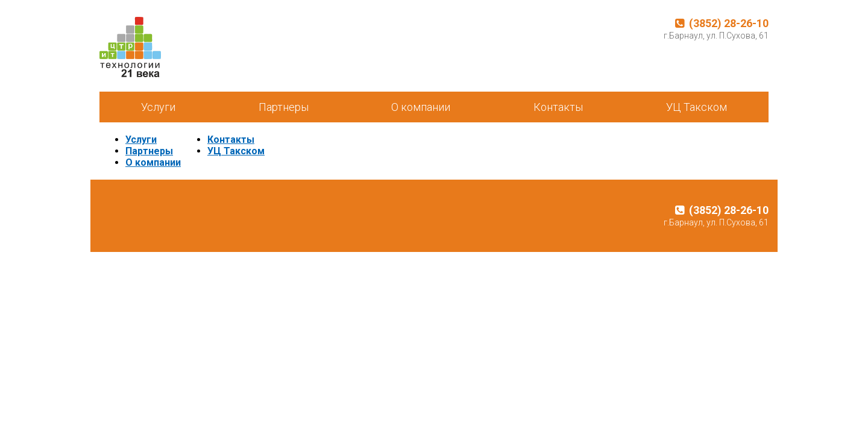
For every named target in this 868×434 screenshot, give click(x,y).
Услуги (158, 107)
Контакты (558, 107)
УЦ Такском (697, 107)
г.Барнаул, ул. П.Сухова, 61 (716, 36)
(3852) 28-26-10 (722, 23)
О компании (421, 107)
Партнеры (284, 107)
